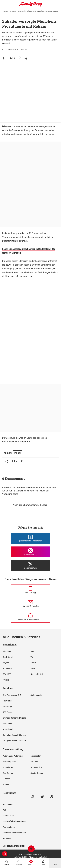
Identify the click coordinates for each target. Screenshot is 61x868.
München (13, 11)
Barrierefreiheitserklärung (14, 821)
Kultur (33, 663)
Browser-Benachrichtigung (14, 718)
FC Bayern (7, 668)
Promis (6, 680)
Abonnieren (8, 767)
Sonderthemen (37, 773)
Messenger (8, 706)
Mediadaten (36, 756)
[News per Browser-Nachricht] (30, 617)
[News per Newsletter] (30, 604)
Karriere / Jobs (9, 762)
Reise (33, 668)
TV (32, 657)
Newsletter (8, 701)
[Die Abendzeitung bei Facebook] (30, 538)
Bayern (6, 663)
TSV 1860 (7, 674)
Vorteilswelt (8, 729)
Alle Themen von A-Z (12, 695)
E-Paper (6, 779)
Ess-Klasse (8, 724)
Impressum (8, 804)
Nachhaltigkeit (37, 674)
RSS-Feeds (7, 712)
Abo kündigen (9, 827)
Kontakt (6, 784)
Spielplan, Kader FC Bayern (14, 735)
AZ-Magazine (36, 767)
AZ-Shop (34, 762)
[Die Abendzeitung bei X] (30, 565)
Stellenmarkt (36, 695)
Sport (33, 651)
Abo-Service (8, 773)
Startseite (5, 11)
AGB (5, 810)
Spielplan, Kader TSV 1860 (14, 741)
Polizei (18, 453)
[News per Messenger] (30, 590)
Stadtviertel (21, 11)
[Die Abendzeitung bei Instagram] (30, 552)
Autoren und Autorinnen (13, 756)
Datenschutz (8, 816)
